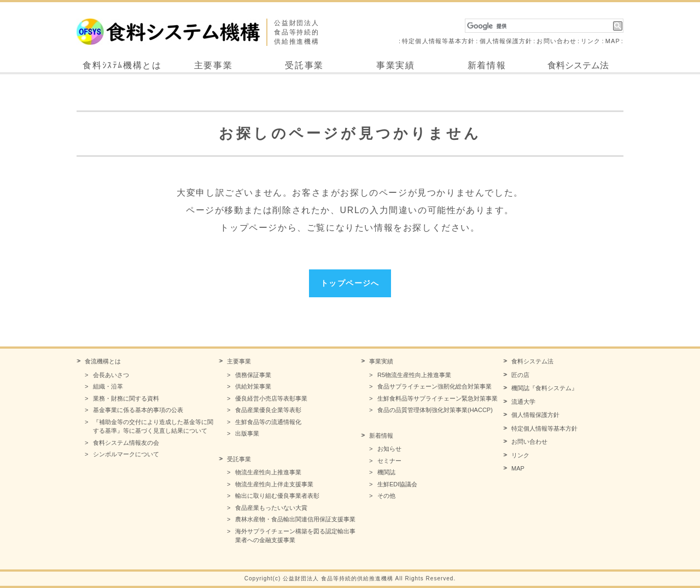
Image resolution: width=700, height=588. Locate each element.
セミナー (389, 461)
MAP (613, 41)
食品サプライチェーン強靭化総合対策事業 (434, 386)
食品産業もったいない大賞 (271, 508)
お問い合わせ (556, 41)
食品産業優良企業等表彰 (268, 410)
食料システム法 (578, 65)
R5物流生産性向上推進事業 (414, 375)
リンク (591, 41)
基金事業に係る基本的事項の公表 (138, 410)
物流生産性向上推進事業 (268, 472)
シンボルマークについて (126, 454)
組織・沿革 (108, 386)
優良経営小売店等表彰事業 (271, 398)
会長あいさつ (111, 375)
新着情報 (487, 65)
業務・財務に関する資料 (126, 398)
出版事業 (247, 433)
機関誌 (386, 472)
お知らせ (389, 449)
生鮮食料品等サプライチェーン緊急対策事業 (437, 398)
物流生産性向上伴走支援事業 (274, 484)
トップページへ (350, 283)
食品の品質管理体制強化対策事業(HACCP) (435, 410)
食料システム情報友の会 (126, 443)
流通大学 (523, 402)
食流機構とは (103, 361)
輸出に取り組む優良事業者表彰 (277, 496)
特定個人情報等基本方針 (438, 41)
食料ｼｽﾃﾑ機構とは (122, 65)
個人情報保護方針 (506, 41)
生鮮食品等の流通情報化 (268, 422)
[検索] (539, 26)
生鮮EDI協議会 (397, 484)
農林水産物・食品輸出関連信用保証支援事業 (295, 519)
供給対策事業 (253, 386)
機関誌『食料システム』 (544, 388)
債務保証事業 (253, 375)
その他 (386, 496)
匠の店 (520, 375)
